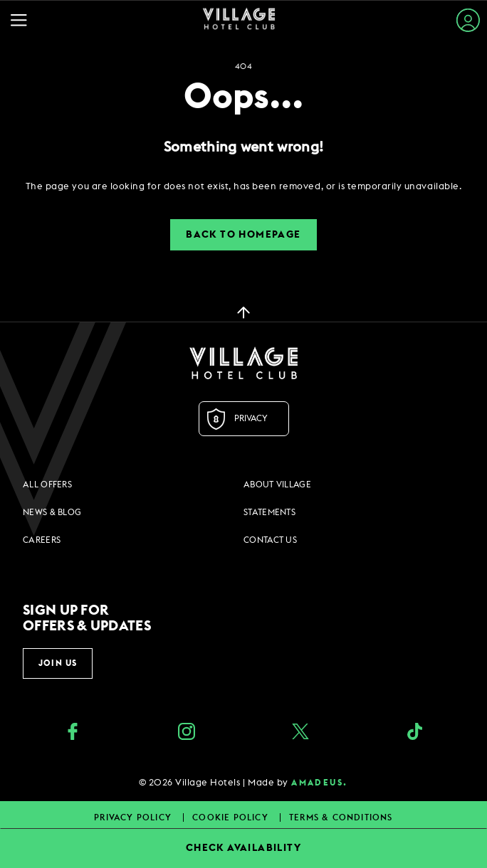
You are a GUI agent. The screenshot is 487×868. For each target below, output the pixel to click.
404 (243, 67)
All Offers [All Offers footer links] (47, 485)
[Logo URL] (243, 363)
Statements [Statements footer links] (269, 512)
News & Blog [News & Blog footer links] (52, 512)
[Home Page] (239, 20)
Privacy (251, 418)
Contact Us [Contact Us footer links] (270, 540)
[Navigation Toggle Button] (22, 20)
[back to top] (243, 312)
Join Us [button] (58, 663)
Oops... (243, 97)
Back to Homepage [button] (243, 235)
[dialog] (243, 187)
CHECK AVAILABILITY (243, 848)
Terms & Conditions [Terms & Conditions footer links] (341, 817)
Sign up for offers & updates (87, 618)
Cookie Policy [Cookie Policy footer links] (232, 817)
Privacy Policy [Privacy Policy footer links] (134, 817)
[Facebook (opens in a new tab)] (73, 733)
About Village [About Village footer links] (277, 485)
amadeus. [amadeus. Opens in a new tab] (319, 783)
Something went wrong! (243, 147)
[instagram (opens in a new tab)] (187, 733)
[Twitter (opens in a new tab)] (300, 733)
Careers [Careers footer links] (42, 540)
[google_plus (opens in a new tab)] (414, 733)
